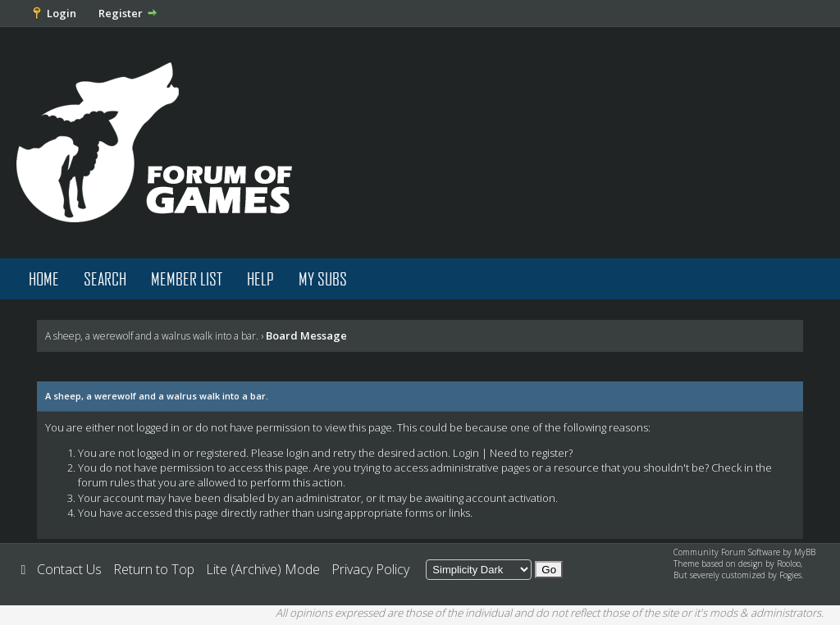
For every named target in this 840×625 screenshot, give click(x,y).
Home (44, 278)
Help (260, 278)
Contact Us (69, 569)
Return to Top (154, 569)
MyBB (805, 552)
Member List (187, 278)
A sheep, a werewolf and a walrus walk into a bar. (152, 336)
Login (62, 13)
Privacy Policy (370, 569)
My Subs (323, 278)
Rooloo (789, 563)
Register (121, 13)
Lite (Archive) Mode (263, 569)
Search (105, 278)
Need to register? (531, 453)
